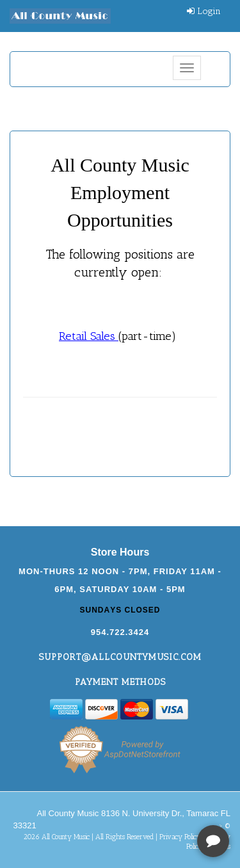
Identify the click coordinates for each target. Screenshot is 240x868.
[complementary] (147, 798)
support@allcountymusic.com (120, 657)
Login (204, 11)
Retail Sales (89, 336)
